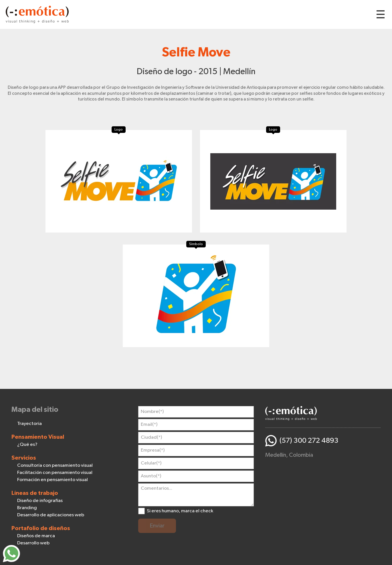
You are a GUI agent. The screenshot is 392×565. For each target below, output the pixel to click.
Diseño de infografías (40, 501)
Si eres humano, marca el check (180, 511)
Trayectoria (29, 424)
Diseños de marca (36, 536)
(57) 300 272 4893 (309, 441)
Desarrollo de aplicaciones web (51, 515)
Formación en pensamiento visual (53, 480)
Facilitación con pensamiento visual (55, 473)
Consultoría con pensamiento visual (55, 465)
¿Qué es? (27, 445)
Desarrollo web (33, 543)
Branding (27, 508)
